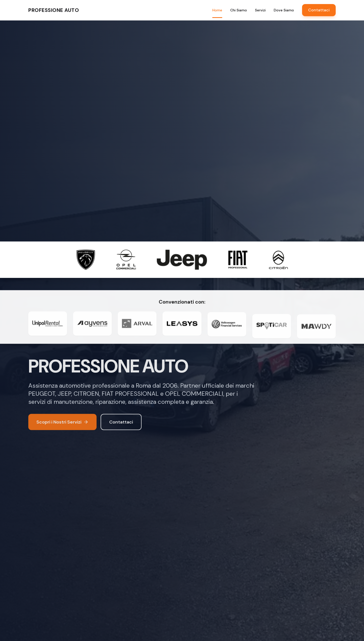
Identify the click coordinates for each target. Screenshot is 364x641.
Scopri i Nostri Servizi (62, 423)
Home (217, 10)
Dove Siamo (284, 10)
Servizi (260, 10)
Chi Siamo (239, 10)
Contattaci (319, 10)
